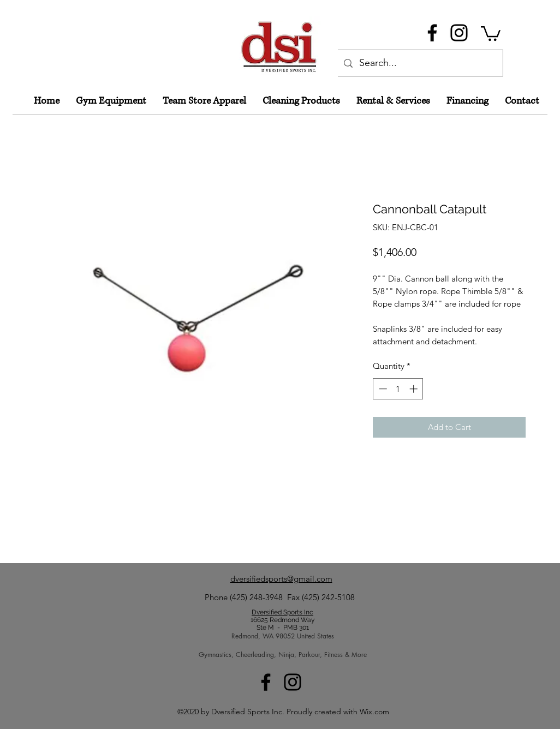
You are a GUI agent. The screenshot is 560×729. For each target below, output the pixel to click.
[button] (491, 33)
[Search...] (419, 63)
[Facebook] (432, 33)
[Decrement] (382, 389)
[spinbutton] (398, 389)
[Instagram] (459, 33)
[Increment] (415, 389)
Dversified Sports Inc (282, 612)
